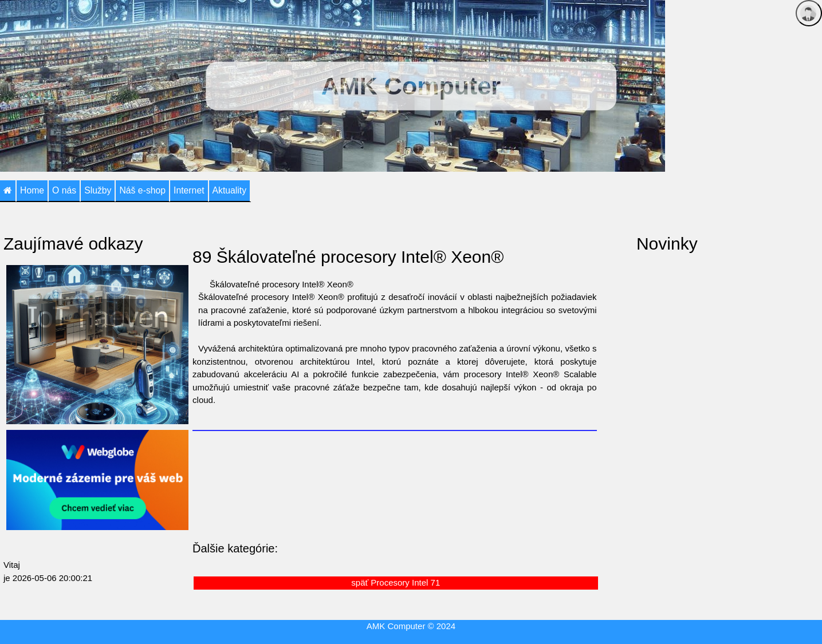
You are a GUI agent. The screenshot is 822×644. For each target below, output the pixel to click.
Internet (189, 190)
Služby (98, 190)
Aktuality (230, 190)
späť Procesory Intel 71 (396, 582)
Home (32, 190)
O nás (64, 190)
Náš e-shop (142, 190)
